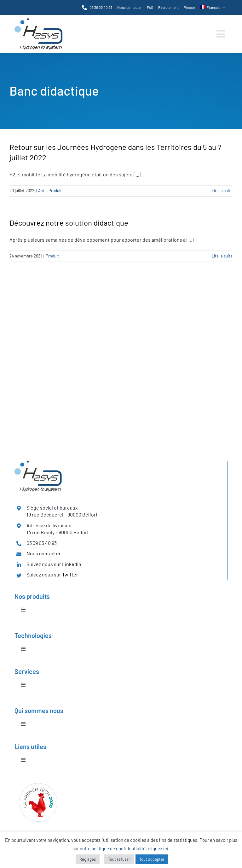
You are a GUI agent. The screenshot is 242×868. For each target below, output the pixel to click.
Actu (42, 191)
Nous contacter (44, 553)
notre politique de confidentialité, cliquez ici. (125, 848)
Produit (55, 191)
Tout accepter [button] (152, 859)
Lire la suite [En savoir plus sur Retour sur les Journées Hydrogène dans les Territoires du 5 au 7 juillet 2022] (222, 191)
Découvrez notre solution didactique (69, 223)
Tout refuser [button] (119, 859)
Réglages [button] (88, 859)
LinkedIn (72, 564)
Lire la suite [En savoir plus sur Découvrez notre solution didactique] (222, 256)
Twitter (70, 574)
